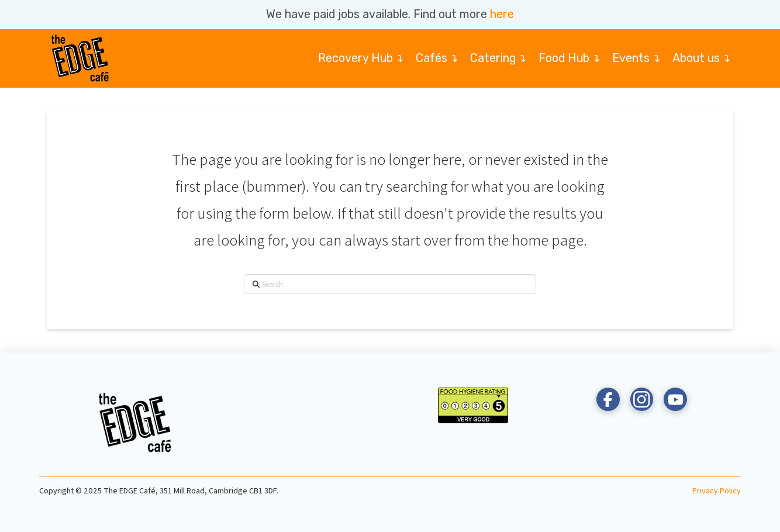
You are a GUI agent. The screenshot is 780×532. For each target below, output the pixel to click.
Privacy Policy (717, 490)
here (502, 14)
